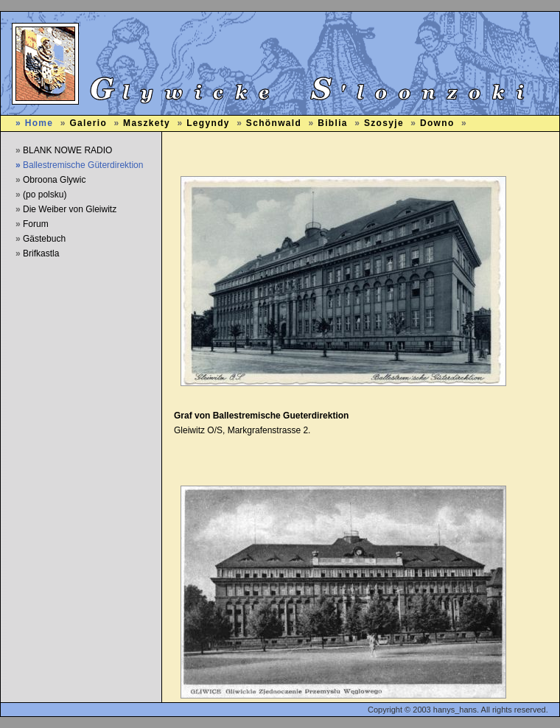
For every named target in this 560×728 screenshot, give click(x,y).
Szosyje (384, 123)
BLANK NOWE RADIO (67, 150)
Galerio (88, 123)
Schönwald (274, 123)
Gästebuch (44, 239)
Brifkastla (41, 253)
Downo (437, 123)
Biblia (333, 123)
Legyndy (208, 123)
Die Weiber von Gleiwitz (70, 209)
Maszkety (147, 123)
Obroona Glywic (54, 180)
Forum (36, 224)
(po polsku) (45, 195)
